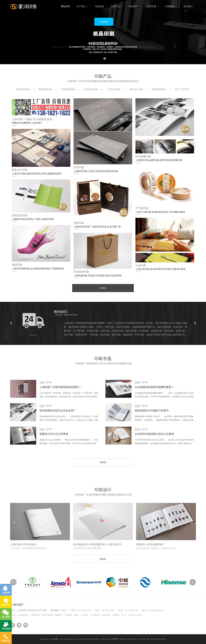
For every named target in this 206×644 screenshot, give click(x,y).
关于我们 (82, 6)
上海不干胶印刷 (47, 615)
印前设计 (135, 6)
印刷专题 (153, 6)
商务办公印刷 (136, 89)
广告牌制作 (68, 615)
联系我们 (188, 6)
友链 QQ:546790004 (135, 615)
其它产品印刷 (182, 89)
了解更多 (104, 22)
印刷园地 (171, 6)
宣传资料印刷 (23, 89)
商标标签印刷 (45, 89)
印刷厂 (77, 615)
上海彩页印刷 (35, 615)
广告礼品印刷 (114, 89)
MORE (103, 288)
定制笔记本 (59, 615)
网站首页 (66, 6)
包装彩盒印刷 (91, 89)
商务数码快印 (159, 89)
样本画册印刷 (68, 89)
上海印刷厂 (85, 615)
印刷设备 (99, 6)
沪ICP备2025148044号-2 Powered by (95, 639)
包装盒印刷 (106, 615)
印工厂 (124, 615)
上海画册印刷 (23, 615)
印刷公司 (13, 615)
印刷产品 (116, 6)
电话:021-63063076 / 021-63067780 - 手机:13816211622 (143, 639)
